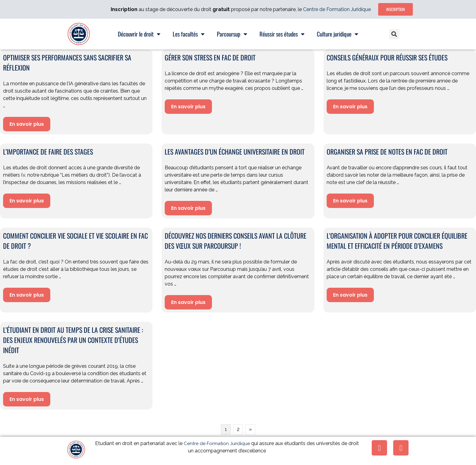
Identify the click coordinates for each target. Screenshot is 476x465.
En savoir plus (27, 124)
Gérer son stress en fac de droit (210, 57)
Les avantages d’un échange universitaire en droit (235, 152)
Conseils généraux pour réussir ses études (387, 57)
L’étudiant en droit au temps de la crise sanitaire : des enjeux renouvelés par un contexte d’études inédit (73, 340)
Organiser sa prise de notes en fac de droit (387, 152)
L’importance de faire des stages (48, 152)
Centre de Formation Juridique (337, 9)
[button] (394, 34)
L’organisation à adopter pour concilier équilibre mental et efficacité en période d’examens (397, 241)
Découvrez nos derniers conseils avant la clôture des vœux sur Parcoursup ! (236, 241)
